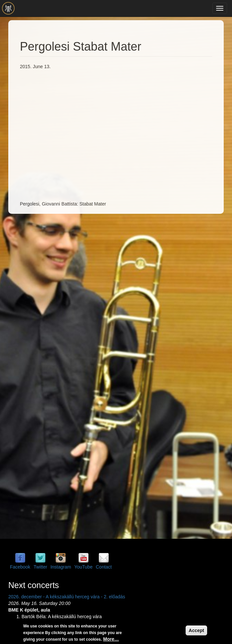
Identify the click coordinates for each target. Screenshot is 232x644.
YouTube (83, 567)
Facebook (20, 567)
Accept (196, 630)
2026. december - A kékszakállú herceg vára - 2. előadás (67, 597)
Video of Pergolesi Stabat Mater (126, 134)
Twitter (40, 567)
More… (111, 639)
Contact (104, 567)
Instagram (61, 567)
